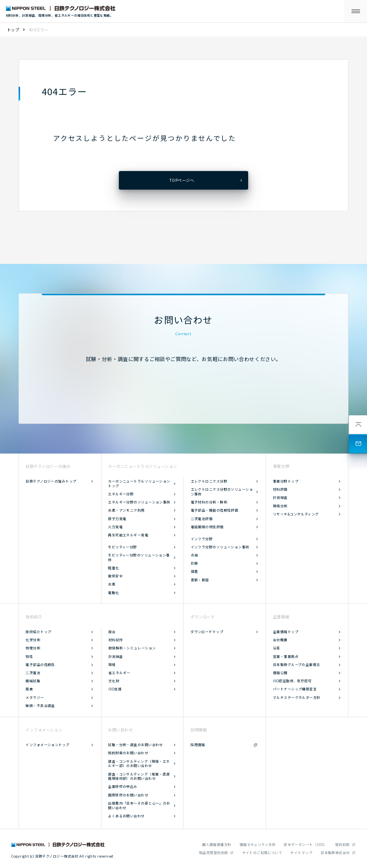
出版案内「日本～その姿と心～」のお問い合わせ (139, 806)
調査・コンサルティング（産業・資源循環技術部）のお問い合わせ (139, 776)
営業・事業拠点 (286, 657)
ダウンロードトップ (207, 632)
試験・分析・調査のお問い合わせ (135, 745)
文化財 (114, 681)
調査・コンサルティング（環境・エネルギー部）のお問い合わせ (139, 764)
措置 (195, 571)
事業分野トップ (286, 481)
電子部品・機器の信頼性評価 (215, 510)
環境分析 (280, 506)
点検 (195, 555)
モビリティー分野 (123, 547)
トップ (13, 30)
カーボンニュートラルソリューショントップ (139, 484)
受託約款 (343, 845)
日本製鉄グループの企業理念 (297, 665)
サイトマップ (301, 853)
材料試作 (116, 640)
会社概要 (280, 640)
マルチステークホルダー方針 (297, 698)
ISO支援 (115, 689)
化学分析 (33, 640)
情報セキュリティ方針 (258, 845)
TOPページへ (182, 180)
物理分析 (33, 648)
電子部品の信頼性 (40, 665)
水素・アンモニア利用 (126, 510)
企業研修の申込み (123, 787)
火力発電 (115, 527)
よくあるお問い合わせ (126, 816)
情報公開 (280, 673)
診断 (195, 563)
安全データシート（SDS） (305, 845)
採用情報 (198, 745)
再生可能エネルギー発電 (128, 535)
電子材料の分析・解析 (209, 502)
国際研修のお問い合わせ (128, 795)
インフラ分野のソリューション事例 (220, 547)
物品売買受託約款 (214, 853)
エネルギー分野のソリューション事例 (139, 502)
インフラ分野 (202, 539)
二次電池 (33, 673)
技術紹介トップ (38, 632)
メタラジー (35, 698)
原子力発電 (117, 519)
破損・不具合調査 (40, 706)
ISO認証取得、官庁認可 (292, 681)
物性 (29, 657)
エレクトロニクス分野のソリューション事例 (222, 492)
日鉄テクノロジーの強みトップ (51, 481)
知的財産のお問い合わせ (128, 753)
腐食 (29, 689)
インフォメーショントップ (47, 745)
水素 (112, 584)
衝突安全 (115, 576)
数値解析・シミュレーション (132, 648)
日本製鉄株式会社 (335, 853)
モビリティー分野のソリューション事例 (139, 557)
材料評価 (280, 489)
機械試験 (33, 681)
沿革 (277, 648)
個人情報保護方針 (217, 845)
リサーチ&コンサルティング (296, 514)
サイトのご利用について (262, 853)
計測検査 (280, 497)
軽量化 (113, 568)
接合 (112, 632)
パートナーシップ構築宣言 (295, 689)
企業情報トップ (286, 632)
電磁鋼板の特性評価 (207, 527)
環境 (112, 665)
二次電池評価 (202, 519)
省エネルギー (119, 673)
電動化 (113, 593)
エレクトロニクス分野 (209, 481)
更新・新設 (200, 580)
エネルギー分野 (121, 494)
